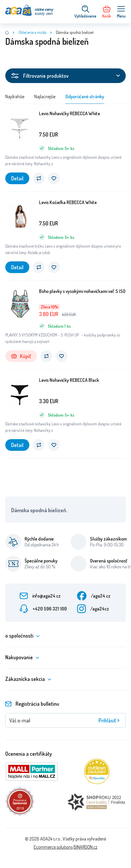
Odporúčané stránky (85, 96)
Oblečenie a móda (32, 32)
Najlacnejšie (45, 96)
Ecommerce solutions (53, 847)
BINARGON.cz (85, 847)
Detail (17, 178)
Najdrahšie (15, 96)
